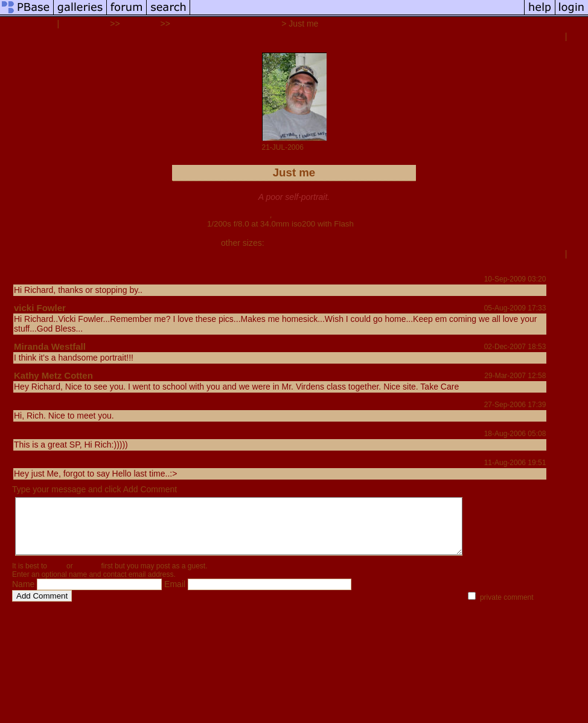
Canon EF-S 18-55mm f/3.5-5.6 (328, 215)
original (335, 243)
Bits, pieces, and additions (226, 24)
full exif (369, 224)
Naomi (28, 404)
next (578, 36)
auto (359, 243)
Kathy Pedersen (48, 433)
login (56, 577)
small (276, 243)
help (82, 606)
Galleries (140, 24)
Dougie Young (44, 462)
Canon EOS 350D (236, 215)
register (87, 577)
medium (304, 243)
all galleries (85, 24)
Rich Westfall (28, 24)
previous (545, 36)
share (26, 266)
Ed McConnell (44, 279)
